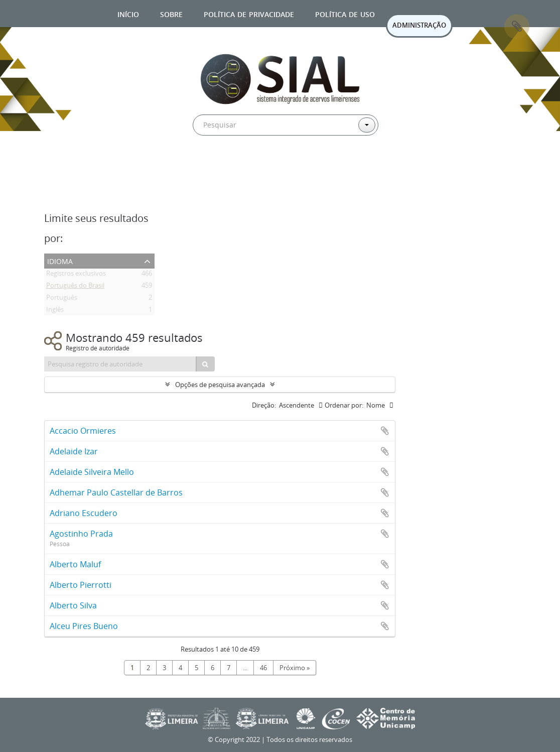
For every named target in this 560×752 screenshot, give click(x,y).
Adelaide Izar (74, 451)
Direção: (264, 405)
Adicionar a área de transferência (385, 431)
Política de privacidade (249, 13)
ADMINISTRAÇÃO (419, 25)
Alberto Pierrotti (81, 585)
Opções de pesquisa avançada (220, 385)
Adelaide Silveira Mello (92, 472)
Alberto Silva (73, 605)
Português (62, 299)
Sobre (171, 13)
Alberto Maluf (75, 564)
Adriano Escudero (84, 513)
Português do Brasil (75, 287)
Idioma (60, 260)
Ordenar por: (344, 405)
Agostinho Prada (81, 534)
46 (263, 668)
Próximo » (295, 668)
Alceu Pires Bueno (84, 626)
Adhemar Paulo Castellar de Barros (116, 492)
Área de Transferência (517, 27)
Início (128, 13)
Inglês (55, 311)
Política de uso (345, 13)
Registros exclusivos (76, 275)
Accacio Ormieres (83, 431)
